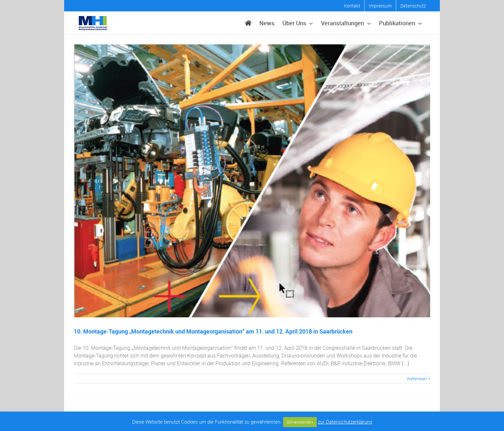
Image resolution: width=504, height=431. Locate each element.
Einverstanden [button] (300, 422)
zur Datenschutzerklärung (345, 422)
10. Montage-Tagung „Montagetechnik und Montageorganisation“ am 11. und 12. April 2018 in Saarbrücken (213, 331)
